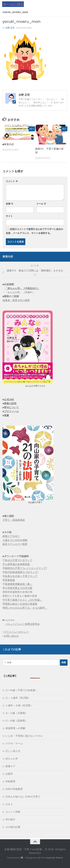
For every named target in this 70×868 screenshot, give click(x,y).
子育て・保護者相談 (14, 520)
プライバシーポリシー (16, 632)
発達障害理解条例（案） (19, 584)
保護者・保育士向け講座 (16, 300)
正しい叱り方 (13, 751)
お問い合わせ (11, 636)
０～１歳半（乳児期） (18, 698)
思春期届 (10, 580)
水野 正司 (10, 28)
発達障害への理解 (15, 728)
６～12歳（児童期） (16, 713)
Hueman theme (54, 858)
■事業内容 (8, 144)
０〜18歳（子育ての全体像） (22, 690)
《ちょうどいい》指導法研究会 (22, 624)
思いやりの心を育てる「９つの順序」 (26, 608)
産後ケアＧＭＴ (11, 536)
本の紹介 (10, 819)
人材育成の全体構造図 (17, 564)
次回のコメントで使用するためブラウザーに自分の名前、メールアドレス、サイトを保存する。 (34, 231)
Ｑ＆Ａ (9, 804)
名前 (10, 204)
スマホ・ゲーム (14, 743)
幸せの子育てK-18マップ (19, 560)
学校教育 (10, 781)
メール (41, 204)
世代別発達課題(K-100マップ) (22, 572)
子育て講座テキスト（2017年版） (24, 600)
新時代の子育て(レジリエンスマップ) (26, 568)
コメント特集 (13, 812)
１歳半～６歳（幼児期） (19, 705)
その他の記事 (13, 827)
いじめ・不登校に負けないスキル (24, 736)
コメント (12, 181)
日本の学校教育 (14, 789)
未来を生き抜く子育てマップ (21, 576)
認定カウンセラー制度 (15, 544)
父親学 (9, 774)
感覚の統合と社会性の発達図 (21, 604)
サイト (9, 216)
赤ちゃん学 (12, 759)
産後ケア (10, 766)
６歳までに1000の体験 (15, 540)
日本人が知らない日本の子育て (23, 797)
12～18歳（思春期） (16, 721)
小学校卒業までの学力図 (19, 588)
